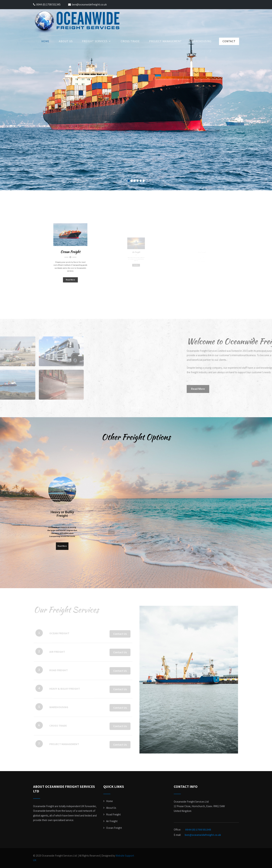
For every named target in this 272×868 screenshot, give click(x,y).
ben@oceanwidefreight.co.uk (87, 4)
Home (45, 41)
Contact (229, 41)
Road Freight (113, 814)
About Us (66, 41)
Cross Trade (130, 41)
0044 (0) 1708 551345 (48, 4)
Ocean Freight (114, 828)
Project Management (165, 41)
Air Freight (112, 821)
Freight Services (97, 41)
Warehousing (201, 41)
